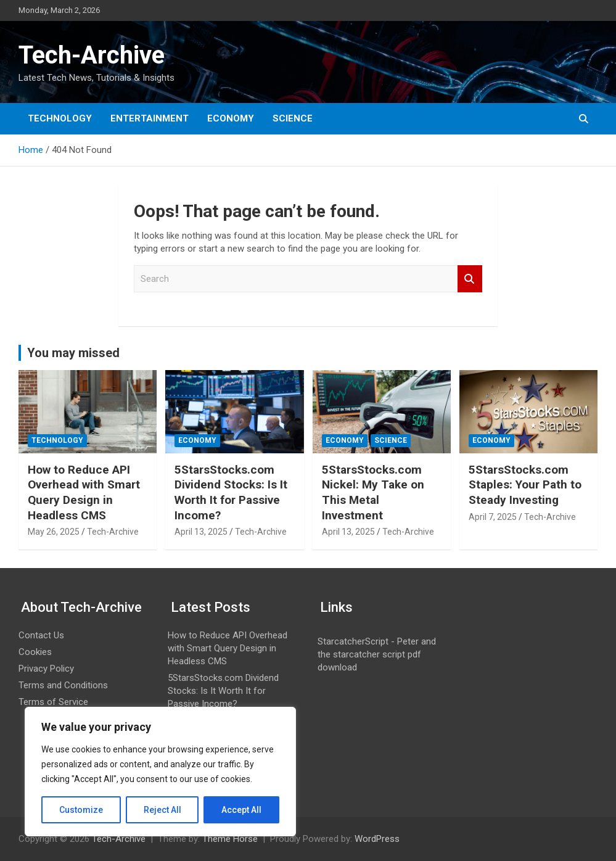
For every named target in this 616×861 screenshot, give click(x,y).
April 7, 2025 (493, 517)
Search (470, 279)
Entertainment (150, 118)
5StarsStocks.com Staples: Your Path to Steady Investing (525, 485)
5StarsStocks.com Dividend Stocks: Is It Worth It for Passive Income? (231, 492)
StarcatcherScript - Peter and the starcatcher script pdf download (377, 654)
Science (293, 118)
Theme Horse (230, 839)
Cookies (35, 652)
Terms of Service (53, 702)
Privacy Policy (46, 669)
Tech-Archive (92, 55)
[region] (160, 772)
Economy (231, 118)
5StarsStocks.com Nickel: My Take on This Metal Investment (373, 492)
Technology (60, 118)
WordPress (377, 839)
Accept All (241, 810)
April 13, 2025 (201, 532)
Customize (81, 810)
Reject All (162, 810)
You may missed (73, 353)
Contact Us (41, 635)
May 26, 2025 (54, 532)
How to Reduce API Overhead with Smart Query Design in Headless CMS (84, 492)
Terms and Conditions (63, 685)
